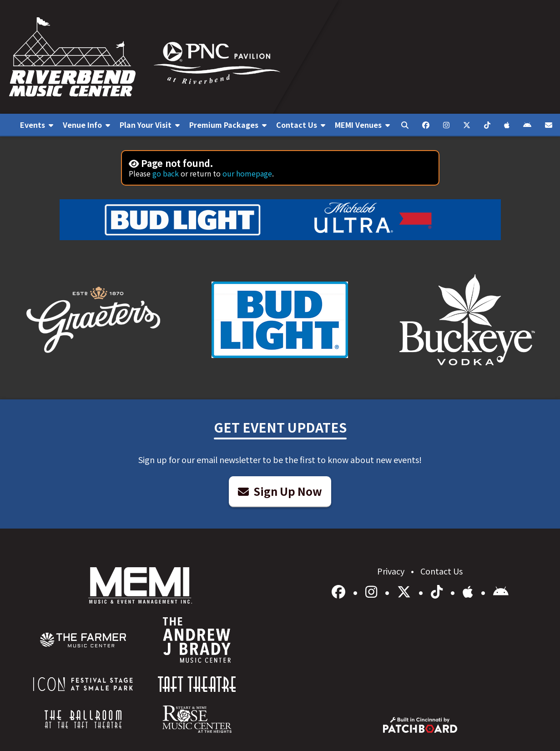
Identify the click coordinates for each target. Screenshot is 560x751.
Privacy (392, 571)
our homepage (247, 173)
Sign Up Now (280, 491)
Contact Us (441, 571)
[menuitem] (37, 125)
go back (166, 173)
